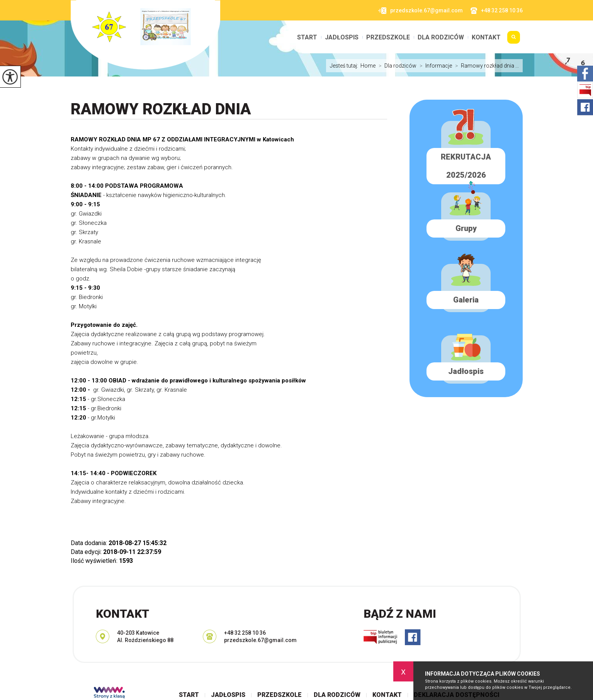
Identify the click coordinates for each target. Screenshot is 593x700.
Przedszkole (388, 37)
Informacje (434, 66)
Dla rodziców (441, 37)
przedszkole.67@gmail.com (421, 11)
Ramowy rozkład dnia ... (485, 66)
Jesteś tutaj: (345, 66)
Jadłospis (342, 37)
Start (307, 37)
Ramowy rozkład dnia (161, 109)
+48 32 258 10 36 (497, 11)
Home (368, 66)
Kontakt (486, 37)
